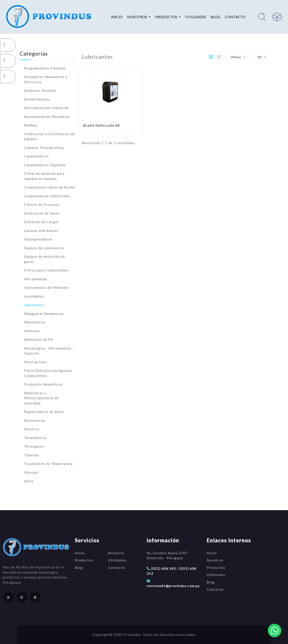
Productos (84, 560)
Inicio (117, 17)
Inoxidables (34, 296)
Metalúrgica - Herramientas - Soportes (49, 351)
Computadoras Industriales (47, 196)
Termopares (34, 446)
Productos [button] (166, 17)
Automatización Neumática (47, 117)
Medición (32, 331)
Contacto (235, 17)
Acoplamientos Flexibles (45, 68)
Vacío (29, 481)
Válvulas (31, 472)
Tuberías (31, 455)
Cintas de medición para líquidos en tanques (44, 176)
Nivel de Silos (36, 362)
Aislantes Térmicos (40, 90)
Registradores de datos (44, 412)
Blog (215, 17)
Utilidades (196, 17)
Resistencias (35, 420)
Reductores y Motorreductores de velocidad (41, 398)
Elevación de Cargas (41, 222)
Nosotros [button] (137, 17)
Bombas (31, 125)
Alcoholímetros (37, 99)
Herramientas (36, 279)
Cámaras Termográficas (44, 148)
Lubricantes (34, 305)
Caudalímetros (36, 156)
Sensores (32, 429)
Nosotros (116, 553)
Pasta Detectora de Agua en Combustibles (48, 373)
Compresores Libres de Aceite (49, 187)
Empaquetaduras (38, 239)
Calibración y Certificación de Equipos (49, 136)
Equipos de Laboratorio (44, 248)
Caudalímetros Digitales (45, 165)
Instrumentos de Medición (46, 287)
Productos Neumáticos (43, 384)
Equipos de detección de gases (45, 259)
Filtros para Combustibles (46, 270)
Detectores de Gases (42, 213)
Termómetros (35, 438)
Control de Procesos (42, 204)
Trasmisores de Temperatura (48, 464)
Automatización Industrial (46, 108)
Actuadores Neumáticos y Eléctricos (46, 79)
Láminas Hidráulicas (41, 231)
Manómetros (35, 322)
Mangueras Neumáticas (44, 314)
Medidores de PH (39, 339)
